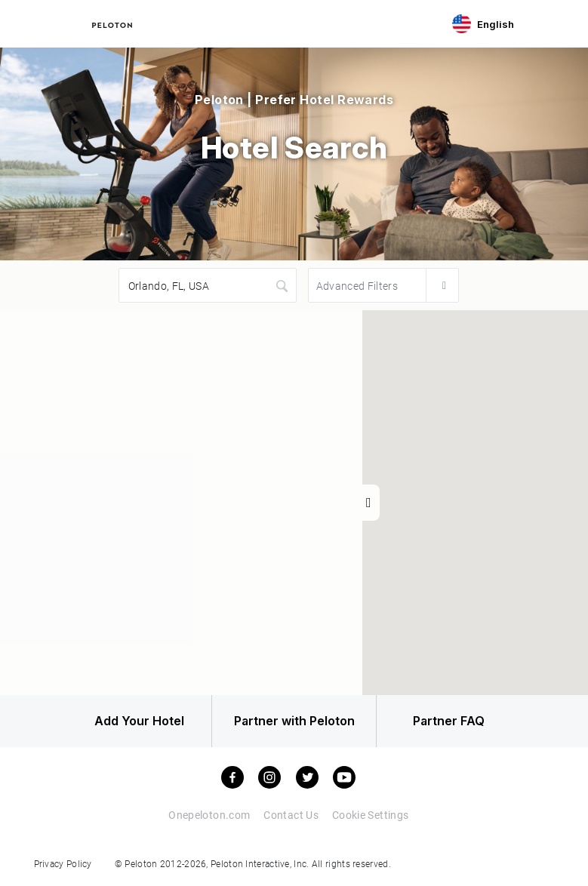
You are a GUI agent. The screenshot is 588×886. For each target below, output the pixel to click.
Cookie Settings (370, 815)
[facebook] (232, 778)
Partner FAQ (453, 721)
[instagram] (269, 778)
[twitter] (307, 778)
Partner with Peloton (294, 721)
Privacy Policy (63, 864)
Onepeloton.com (209, 815)
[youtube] (344, 778)
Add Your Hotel (135, 721)
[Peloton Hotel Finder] (112, 23)
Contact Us (291, 815)
